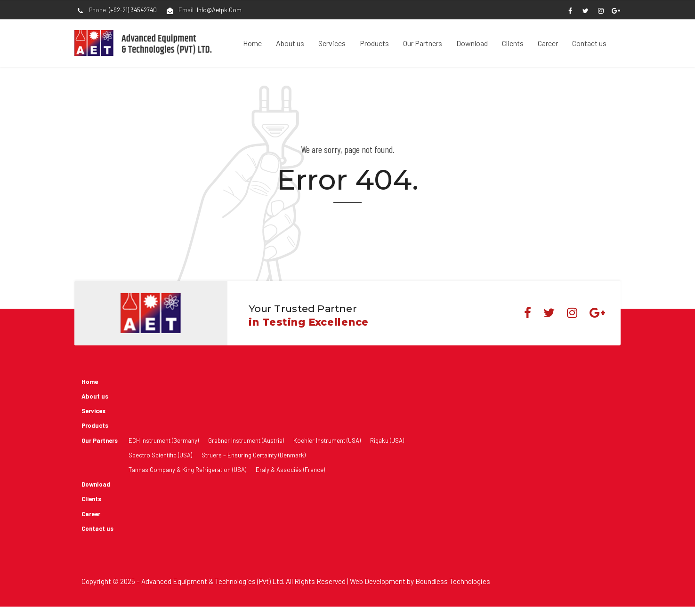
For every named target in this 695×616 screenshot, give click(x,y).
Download (472, 43)
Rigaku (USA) (387, 440)
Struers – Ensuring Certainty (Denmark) (254, 455)
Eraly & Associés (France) (290, 470)
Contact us (589, 43)
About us (290, 43)
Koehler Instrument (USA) (327, 440)
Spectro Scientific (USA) (160, 455)
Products (374, 43)
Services (332, 43)
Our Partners (423, 43)
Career (548, 43)
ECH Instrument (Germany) (164, 440)
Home (252, 43)
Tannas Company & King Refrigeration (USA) (187, 470)
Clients (513, 43)
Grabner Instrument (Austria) (246, 440)
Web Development (378, 581)
